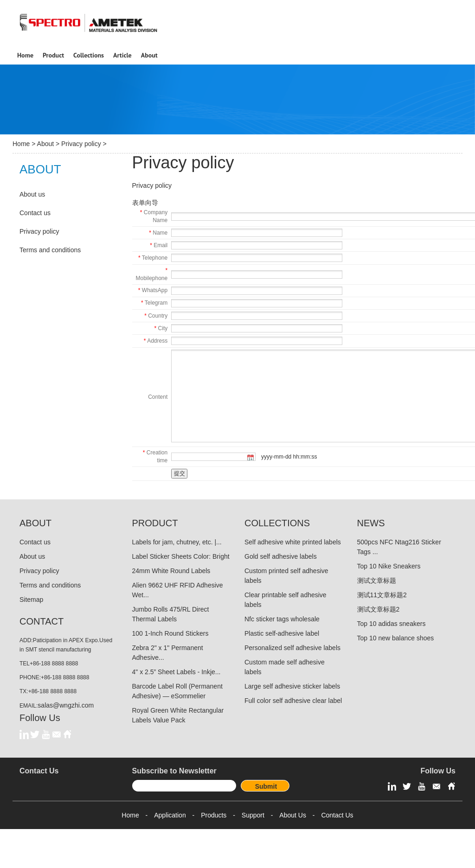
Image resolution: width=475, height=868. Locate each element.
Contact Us (337, 815)
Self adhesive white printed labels (293, 542)
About (46, 144)
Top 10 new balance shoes (396, 638)
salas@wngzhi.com (66, 705)
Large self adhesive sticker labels (292, 686)
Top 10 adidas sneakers (392, 624)
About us (32, 194)
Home (21, 144)
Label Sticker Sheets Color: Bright (181, 556)
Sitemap (31, 600)
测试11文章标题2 (382, 595)
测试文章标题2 (379, 609)
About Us (293, 815)
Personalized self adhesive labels (292, 648)
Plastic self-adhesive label (282, 633)
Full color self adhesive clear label (293, 701)
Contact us (35, 213)
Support (253, 815)
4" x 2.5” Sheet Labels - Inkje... (177, 672)
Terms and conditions (50, 250)
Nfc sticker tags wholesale (282, 619)
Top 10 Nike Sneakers (389, 566)
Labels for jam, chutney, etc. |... (177, 542)
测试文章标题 (377, 581)
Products (214, 815)
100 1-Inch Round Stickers (170, 633)
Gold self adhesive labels (281, 556)
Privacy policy (81, 144)
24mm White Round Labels (171, 571)
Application (170, 815)
